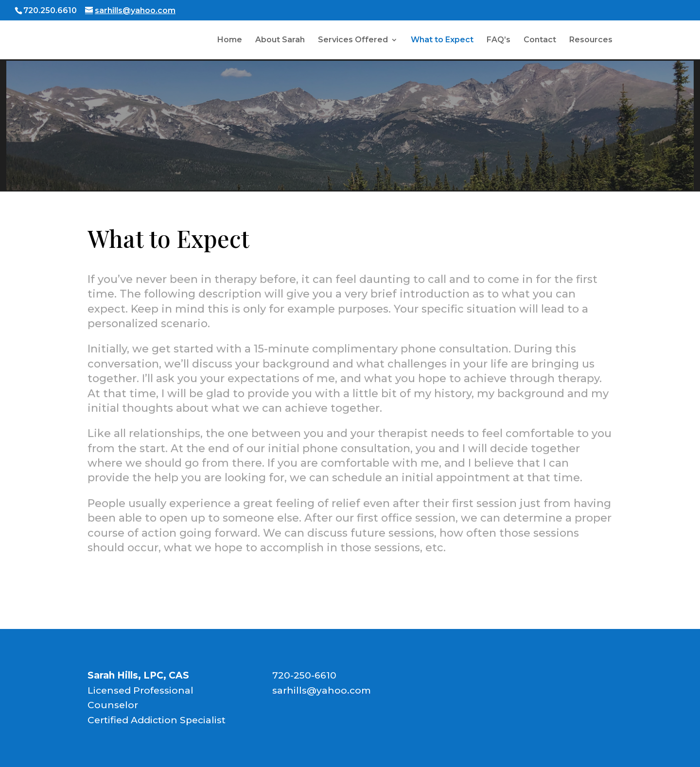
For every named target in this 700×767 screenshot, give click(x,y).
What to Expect (442, 40)
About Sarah (280, 40)
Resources (591, 40)
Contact (540, 40)
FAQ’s (499, 40)
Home (230, 40)
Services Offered (353, 40)
